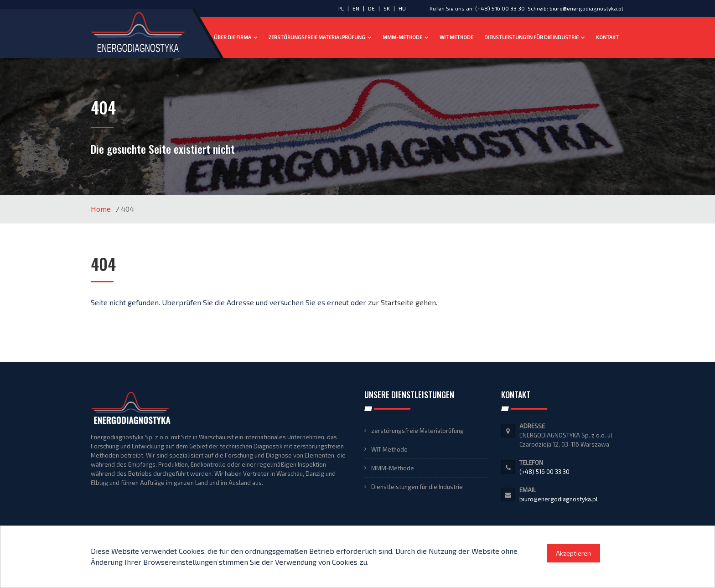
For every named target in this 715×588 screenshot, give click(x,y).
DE (372, 8)
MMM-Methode (406, 37)
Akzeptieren (573, 553)
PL (341, 8)
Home (101, 209)
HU (402, 8)
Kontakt (607, 37)
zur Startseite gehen (402, 302)
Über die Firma (236, 37)
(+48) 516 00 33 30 (500, 8)
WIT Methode (456, 37)
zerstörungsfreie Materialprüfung (320, 37)
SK (387, 8)
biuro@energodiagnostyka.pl (586, 8)
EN (357, 8)
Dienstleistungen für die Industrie (535, 37)
